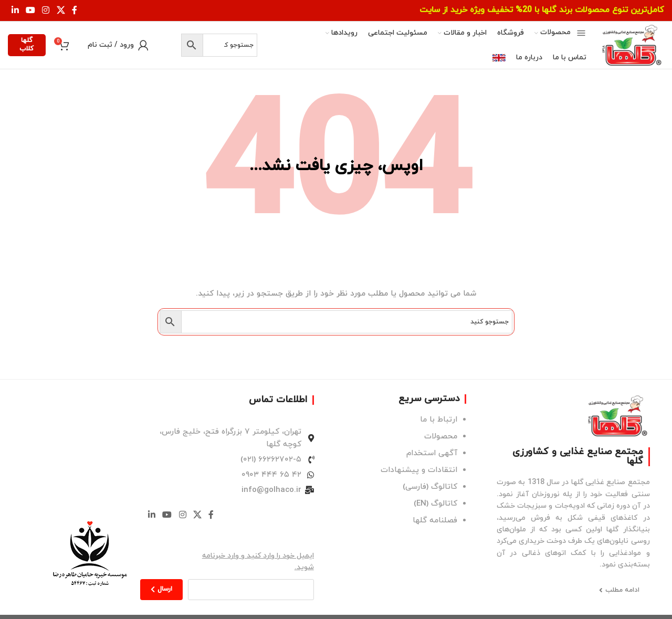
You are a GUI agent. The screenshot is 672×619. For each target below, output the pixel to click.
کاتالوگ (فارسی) (430, 487)
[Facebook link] (75, 11)
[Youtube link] (30, 11)
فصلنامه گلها (435, 521)
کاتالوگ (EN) (435, 504)
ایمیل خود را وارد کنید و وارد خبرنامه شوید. (258, 562)
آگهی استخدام (432, 453)
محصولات (441, 437)
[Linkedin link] (15, 11)
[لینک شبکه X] (61, 11)
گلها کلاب (27, 45)
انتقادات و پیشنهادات (419, 470)
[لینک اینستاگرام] (46, 11)
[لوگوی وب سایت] (631, 45)
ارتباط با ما (439, 420)
